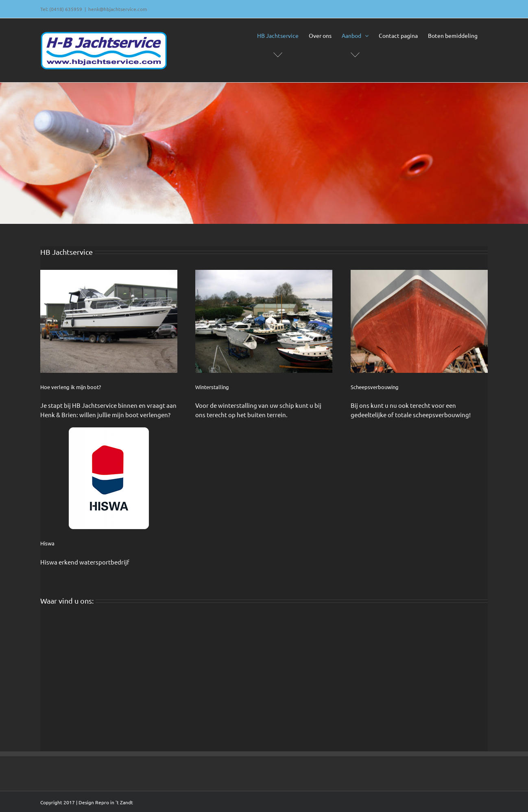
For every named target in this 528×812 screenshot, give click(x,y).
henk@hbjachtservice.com (118, 9)
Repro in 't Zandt (114, 802)
